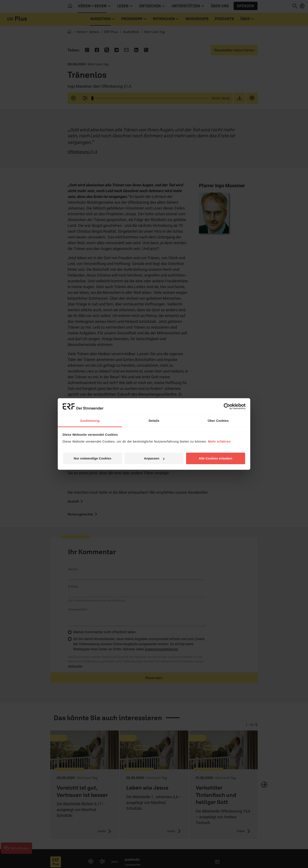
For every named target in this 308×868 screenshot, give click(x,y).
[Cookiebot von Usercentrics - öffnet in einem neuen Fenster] (227, 406)
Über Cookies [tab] (218, 421)
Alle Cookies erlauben (215, 458)
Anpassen (154, 458)
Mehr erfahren (219, 441)
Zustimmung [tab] (90, 421)
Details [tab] (154, 421)
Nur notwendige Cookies (93, 458)
